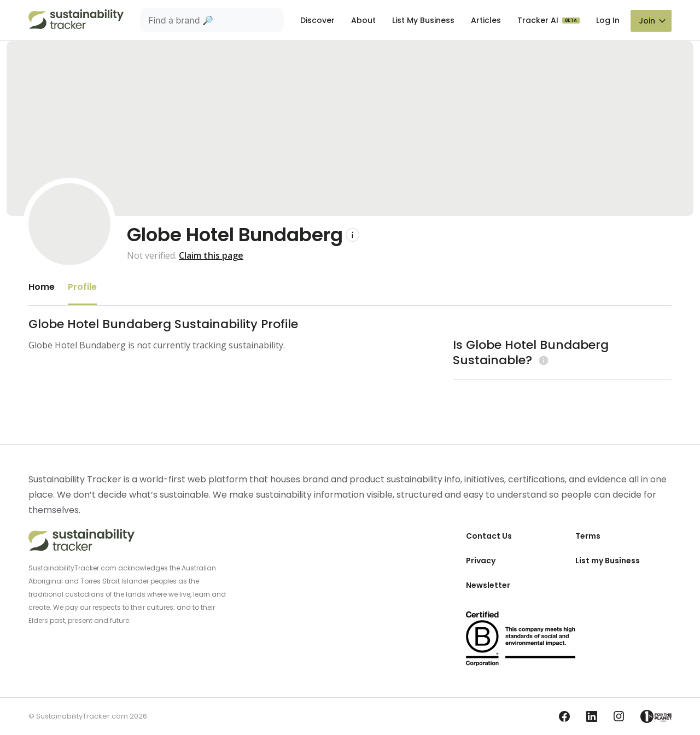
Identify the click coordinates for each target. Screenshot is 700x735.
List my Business (608, 561)
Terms (588, 536)
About (363, 20)
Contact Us (489, 536)
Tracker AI (539, 20)
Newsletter (488, 585)
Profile (82, 287)
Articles (486, 20)
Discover (317, 20)
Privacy (481, 561)
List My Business (423, 20)
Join (647, 21)
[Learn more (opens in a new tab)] (542, 360)
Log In (608, 20)
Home (42, 287)
